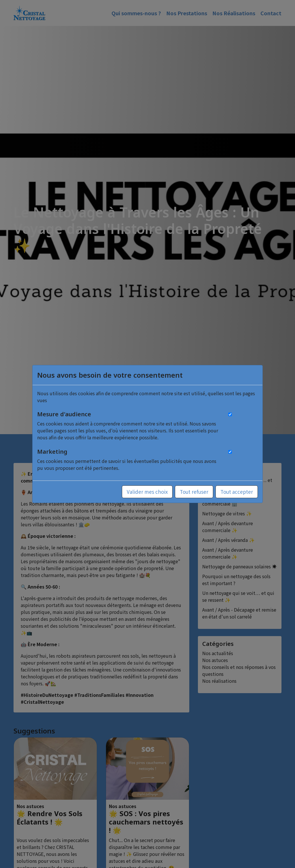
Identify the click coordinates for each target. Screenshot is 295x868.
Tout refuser (194, 492)
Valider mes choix (147, 492)
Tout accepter (237, 492)
